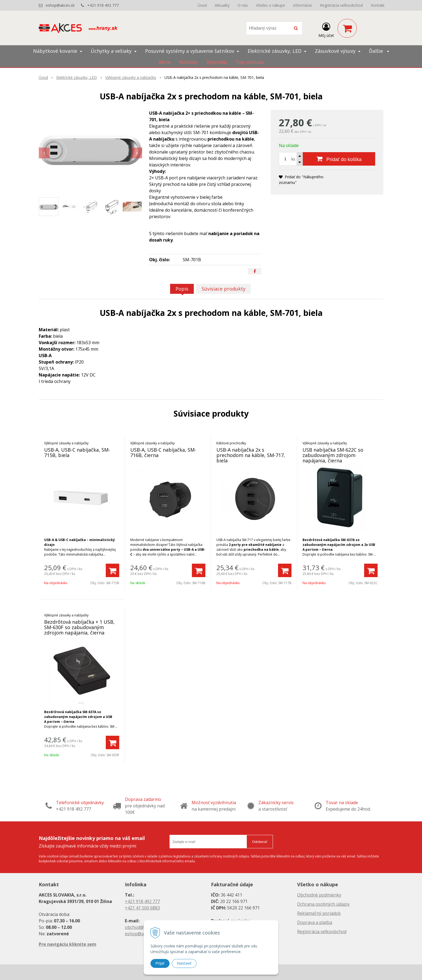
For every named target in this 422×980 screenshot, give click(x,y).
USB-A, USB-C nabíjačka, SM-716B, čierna (163, 452)
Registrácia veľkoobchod (341, 5)
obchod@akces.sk (143, 927)
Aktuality (222, 5)
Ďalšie (379, 51)
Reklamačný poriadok (319, 913)
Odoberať (260, 842)
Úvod (202, 5)
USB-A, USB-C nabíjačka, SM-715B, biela (77, 452)
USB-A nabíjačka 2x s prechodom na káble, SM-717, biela (251, 455)
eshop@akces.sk (60, 5)
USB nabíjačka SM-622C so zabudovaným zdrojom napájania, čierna (333, 455)
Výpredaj (217, 62)
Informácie (303, 5)
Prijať (160, 963)
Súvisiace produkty (224, 289)
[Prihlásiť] (326, 29)
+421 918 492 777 (103, 5)
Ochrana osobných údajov (323, 904)
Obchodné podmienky (319, 895)
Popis (182, 289)
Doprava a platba (315, 922)
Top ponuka (250, 62)
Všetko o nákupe (270, 5)
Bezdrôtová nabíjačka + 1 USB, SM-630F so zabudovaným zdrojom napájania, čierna (79, 627)
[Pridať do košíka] (339, 159)
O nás (243, 5)
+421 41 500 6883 (142, 908)
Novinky (189, 62)
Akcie (165, 62)
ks (293, 159)
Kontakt (378, 5)
